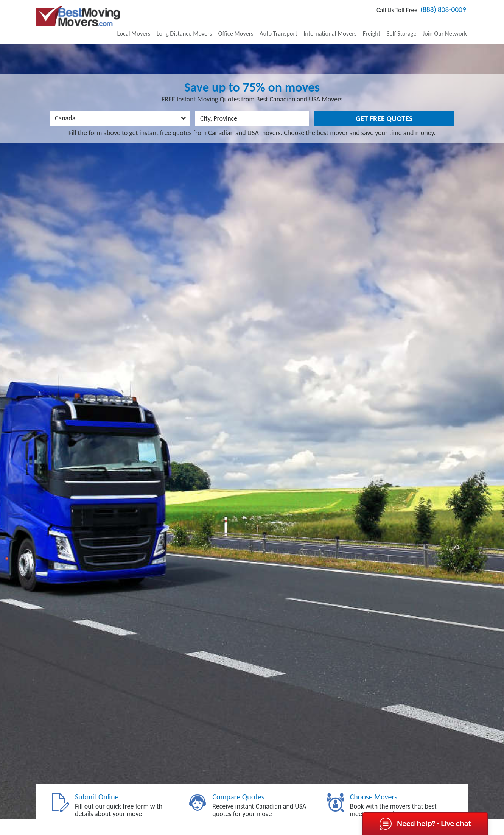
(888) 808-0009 (438, 12)
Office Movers (250, 26)
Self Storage (406, 26)
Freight (378, 26)
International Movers (339, 26)
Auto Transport (290, 26)
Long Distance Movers (202, 26)
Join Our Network (446, 26)
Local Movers (154, 26)
